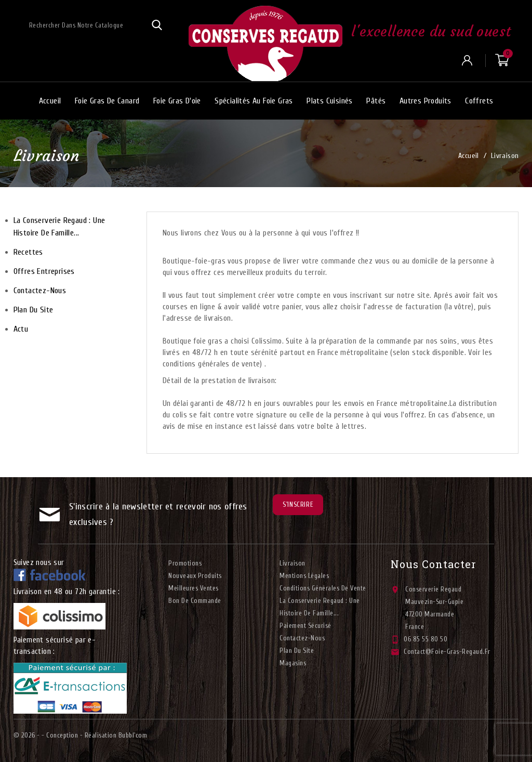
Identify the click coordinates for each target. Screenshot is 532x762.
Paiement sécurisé (305, 626)
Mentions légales (304, 576)
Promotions (185, 563)
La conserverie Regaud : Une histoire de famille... (59, 227)
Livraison (292, 563)
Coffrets (479, 101)
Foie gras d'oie (177, 101)
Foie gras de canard (107, 101)
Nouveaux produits (195, 576)
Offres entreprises (44, 271)
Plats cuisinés (330, 101)
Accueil (50, 101)
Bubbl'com (133, 735)
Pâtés (376, 101)
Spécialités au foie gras (254, 101)
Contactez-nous (40, 291)
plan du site (34, 310)
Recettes (28, 252)
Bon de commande (195, 601)
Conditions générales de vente (323, 588)
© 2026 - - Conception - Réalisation (66, 735)
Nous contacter (434, 564)
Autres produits (425, 101)
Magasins (293, 663)
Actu (21, 329)
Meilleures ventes (194, 588)
